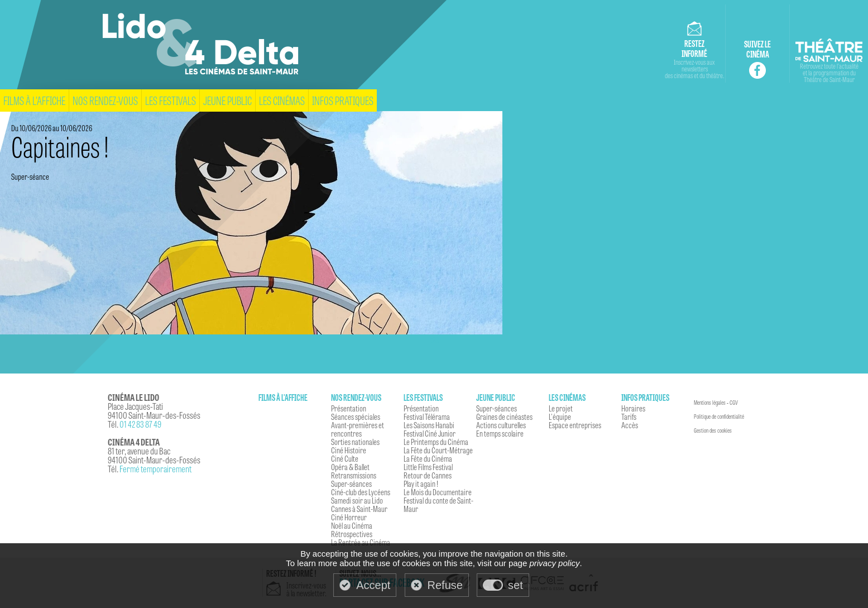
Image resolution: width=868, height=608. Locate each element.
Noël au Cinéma (352, 525)
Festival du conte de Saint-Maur (438, 504)
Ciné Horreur (349, 517)
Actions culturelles (501, 425)
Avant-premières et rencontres (358, 429)
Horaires (633, 408)
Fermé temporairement (155, 469)
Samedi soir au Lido (357, 500)
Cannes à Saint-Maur (359, 509)
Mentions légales (710, 403)
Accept (373, 585)
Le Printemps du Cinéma (436, 442)
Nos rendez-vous (105, 100)
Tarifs (629, 416)
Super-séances (351, 483)
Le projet (561, 408)
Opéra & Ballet (350, 467)
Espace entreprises (575, 425)
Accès (630, 425)
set (515, 585)
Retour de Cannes (428, 475)
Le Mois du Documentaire (438, 492)
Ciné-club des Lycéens (361, 492)
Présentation (349, 408)
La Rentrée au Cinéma (361, 542)
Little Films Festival (428, 467)
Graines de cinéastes (504, 416)
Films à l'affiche (34, 100)
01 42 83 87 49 (140, 424)
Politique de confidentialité (719, 416)
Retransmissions (354, 475)
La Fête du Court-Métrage (438, 450)
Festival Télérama (427, 416)
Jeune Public (227, 100)
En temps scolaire (500, 433)
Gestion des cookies (713, 430)
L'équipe (560, 416)
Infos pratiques (343, 100)
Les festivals (171, 100)
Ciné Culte (345, 458)
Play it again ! (421, 483)
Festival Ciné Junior (430, 433)
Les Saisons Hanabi (429, 425)
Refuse (445, 585)
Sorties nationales (355, 442)
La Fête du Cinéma (428, 458)
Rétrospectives (352, 534)
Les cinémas (282, 100)
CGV (734, 403)
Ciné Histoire (349, 450)
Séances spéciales (356, 416)
